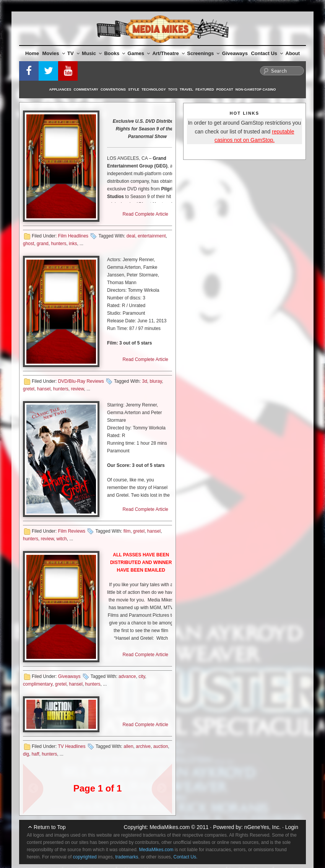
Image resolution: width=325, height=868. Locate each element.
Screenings (203, 53)
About (293, 53)
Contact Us (267, 53)
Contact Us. (186, 857)
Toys (173, 89)
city (142, 676)
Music (92, 53)
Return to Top (50, 827)
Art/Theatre (168, 53)
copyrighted (85, 857)
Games (139, 53)
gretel (29, 389)
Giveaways (235, 53)
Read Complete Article (145, 214)
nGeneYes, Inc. (262, 827)
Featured (205, 89)
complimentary (38, 684)
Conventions (113, 89)
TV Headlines (71, 746)
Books (115, 53)
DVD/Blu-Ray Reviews (81, 381)
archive (143, 746)
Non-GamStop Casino (256, 89)
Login (292, 827)
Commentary (86, 89)
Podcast (225, 89)
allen (128, 746)
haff (36, 754)
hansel (44, 389)
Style (134, 89)
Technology (154, 89)
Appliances (60, 89)
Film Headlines (73, 236)
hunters (58, 244)
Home (32, 53)
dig (26, 754)
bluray (156, 381)
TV (73, 53)
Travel (186, 89)
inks (73, 244)
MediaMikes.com (170, 827)
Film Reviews (72, 531)
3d (144, 381)
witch (61, 539)
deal (131, 236)
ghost (28, 244)
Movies (54, 53)
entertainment (152, 236)
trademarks (127, 857)
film (127, 531)
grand (43, 244)
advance (127, 676)
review (77, 389)
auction (161, 746)
